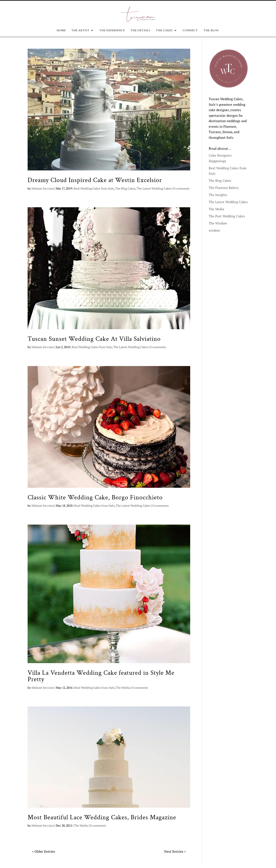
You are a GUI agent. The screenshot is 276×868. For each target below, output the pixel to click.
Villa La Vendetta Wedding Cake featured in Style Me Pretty (101, 676)
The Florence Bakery (224, 188)
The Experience (112, 30)
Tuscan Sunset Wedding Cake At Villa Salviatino (94, 339)
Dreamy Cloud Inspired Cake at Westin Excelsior (95, 180)
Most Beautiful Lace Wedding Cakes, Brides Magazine (102, 817)
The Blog (211, 30)
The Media (123, 688)
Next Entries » (175, 851)
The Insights (218, 195)
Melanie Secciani (43, 188)
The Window (218, 223)
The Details (140, 30)
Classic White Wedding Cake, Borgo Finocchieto (95, 497)
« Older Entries (43, 851)
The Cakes (164, 30)
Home (61, 30)
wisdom (214, 230)
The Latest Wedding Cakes (154, 188)
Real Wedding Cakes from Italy (94, 188)
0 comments (181, 188)
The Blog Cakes (125, 188)
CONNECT (190, 30)
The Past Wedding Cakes (227, 216)
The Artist (80, 30)
